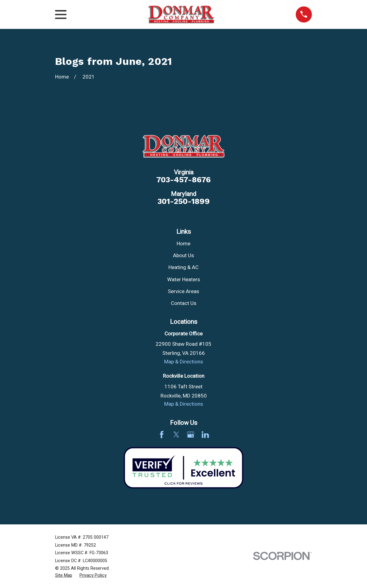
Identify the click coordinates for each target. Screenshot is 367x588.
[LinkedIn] (205, 435)
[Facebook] (162, 435)
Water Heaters (184, 280)
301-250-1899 (184, 201)
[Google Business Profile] (191, 435)
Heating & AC (183, 267)
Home (183, 244)
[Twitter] (176, 435)
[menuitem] (64, 576)
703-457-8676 (183, 180)
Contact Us (184, 303)
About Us (183, 256)
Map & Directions (184, 362)
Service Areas (183, 291)
